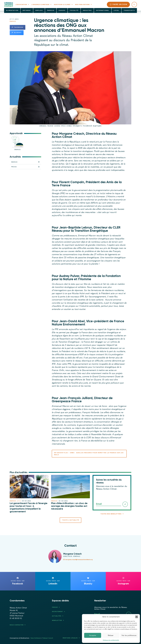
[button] (137, 617)
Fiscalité (74, 10)
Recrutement (57, 612)
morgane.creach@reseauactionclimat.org (78, 560)
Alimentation (12, 10)
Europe (62, 10)
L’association (21, 5)
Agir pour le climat (62, 5)
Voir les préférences (129, 635)
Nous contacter (17, 625)
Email (99, 504)
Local (116, 10)
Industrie (87, 10)
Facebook (18, 27)
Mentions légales (70, 638)
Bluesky (17, 33)
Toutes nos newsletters (111, 514)
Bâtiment (27, 10)
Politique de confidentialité (111, 640)
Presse (55, 607)
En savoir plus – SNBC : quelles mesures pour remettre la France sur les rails (89, 454)
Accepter (93, 635)
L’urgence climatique (40, 5)
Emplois (39, 10)
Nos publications (82, 5)
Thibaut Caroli (47, 638)
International (103, 10)
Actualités (57, 616)
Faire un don (118, 4)
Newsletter (57, 620)
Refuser (111, 635)
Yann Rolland (35, 638)
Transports (129, 10)
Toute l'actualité (71, 520)
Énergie (51, 10)
